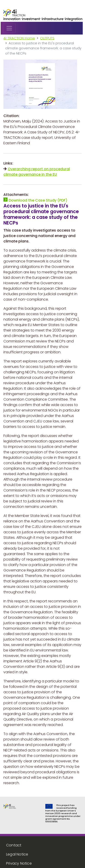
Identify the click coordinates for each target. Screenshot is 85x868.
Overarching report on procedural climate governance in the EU (37, 172)
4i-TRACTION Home (19, 38)
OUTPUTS (47, 38)
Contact (14, 845)
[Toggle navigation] (9, 28)
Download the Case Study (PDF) (38, 200)
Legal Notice (17, 854)
